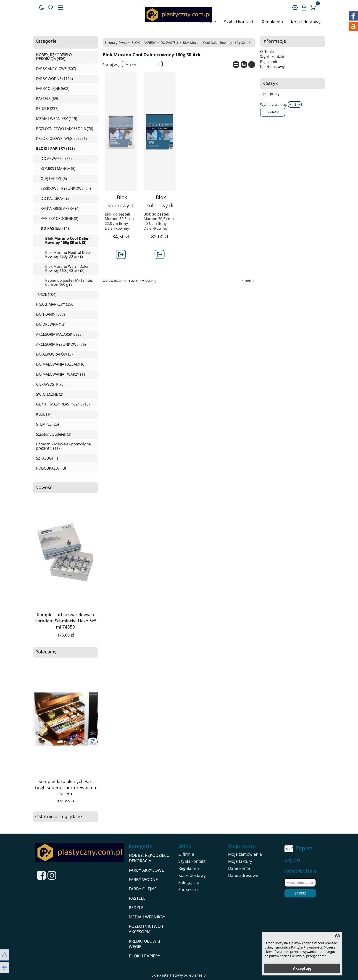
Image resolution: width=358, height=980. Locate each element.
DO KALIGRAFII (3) (56, 199)
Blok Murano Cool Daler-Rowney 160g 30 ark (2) (67, 240)
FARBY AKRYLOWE (146, 870)
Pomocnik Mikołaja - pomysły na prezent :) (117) (63, 446)
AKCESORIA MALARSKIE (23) (59, 335)
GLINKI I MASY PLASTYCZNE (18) (63, 404)
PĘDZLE (136, 907)
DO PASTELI (169, 43)
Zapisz (300, 893)
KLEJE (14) (44, 414)
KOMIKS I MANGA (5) (58, 169)
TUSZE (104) (46, 295)
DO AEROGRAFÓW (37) (55, 354)
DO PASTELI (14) (55, 229)
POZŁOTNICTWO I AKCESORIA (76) (65, 129)
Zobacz (273, 112)
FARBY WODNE (143, 879)
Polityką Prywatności (307, 947)
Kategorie (46, 41)
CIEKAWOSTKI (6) (50, 385)
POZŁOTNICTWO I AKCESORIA (146, 929)
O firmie (267, 52)
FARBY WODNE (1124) (54, 79)
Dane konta (239, 868)
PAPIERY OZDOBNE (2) (59, 219)
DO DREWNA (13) (51, 325)
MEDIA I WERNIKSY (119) (57, 119)
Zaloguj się (189, 882)
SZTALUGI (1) (47, 458)
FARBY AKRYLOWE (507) (56, 69)
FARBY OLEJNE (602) (53, 89)
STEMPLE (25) (47, 424)
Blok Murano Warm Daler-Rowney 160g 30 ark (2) (68, 269)
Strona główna (116, 43)
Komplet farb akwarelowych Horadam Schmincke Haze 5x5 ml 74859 (65, 621)
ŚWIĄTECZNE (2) (50, 395)
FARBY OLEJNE (143, 889)
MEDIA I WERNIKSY (147, 917)
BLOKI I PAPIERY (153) (55, 149)
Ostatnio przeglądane (59, 817)
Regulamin (272, 22)
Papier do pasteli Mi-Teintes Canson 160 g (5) (69, 282)
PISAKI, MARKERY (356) (55, 304)
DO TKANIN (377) (50, 315)
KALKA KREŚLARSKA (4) (60, 209)
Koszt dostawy (306, 22)
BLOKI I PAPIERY (144, 43)
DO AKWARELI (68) (56, 159)
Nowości (44, 488)
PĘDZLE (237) (47, 109)
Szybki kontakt (239, 22)
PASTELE (137, 898)
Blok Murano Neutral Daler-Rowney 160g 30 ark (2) (69, 255)
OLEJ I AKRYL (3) (54, 179)
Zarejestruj (189, 889)
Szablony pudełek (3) (54, 434)
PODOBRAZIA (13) (51, 468)
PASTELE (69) (47, 99)
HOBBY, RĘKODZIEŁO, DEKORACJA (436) (54, 57)
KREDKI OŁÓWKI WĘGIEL (144, 944)
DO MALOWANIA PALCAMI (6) (61, 364)
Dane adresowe (243, 875)
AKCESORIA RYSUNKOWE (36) (61, 345)
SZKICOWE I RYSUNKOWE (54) (66, 189)
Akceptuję (302, 968)
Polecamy (46, 652)
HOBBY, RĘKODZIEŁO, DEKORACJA (150, 858)
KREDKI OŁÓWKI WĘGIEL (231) (61, 139)
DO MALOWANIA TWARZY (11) (61, 374)
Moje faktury (240, 861)
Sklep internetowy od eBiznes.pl (179, 975)
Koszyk (270, 84)
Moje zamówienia (245, 854)
